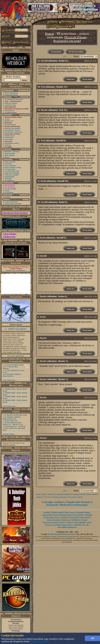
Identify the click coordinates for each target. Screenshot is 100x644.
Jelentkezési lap (10, 105)
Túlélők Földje (76, 37)
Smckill (44, 61)
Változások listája (11, 95)
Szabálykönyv (10, 111)
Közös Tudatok (10, 165)
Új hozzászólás (56, 52)
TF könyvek (9, 192)
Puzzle (7, 157)
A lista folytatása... (9, 380)
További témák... (9, 434)
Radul (43, 181)
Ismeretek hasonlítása (13, 128)
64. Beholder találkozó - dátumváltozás (12, 375)
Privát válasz (87, 79)
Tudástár (8, 145)
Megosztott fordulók (12, 173)
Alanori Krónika (53, 520)
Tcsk (43, 87)
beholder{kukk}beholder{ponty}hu (61, 534)
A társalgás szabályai (53, 502)
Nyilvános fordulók (12, 175)
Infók (38, 494)
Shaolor (44, 110)
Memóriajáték (10, 153)
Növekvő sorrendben (76, 52)
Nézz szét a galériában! (16, 356)
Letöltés (8, 197)
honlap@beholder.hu (16, 621)
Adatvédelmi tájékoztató (67, 527)
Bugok (40, 497)
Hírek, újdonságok (11, 93)
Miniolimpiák (10, 177)
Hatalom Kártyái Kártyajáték (71, 515)
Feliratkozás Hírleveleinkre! (15, 213)
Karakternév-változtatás (14, 132)
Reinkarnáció (10, 136)
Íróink (84, 520)
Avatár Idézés (9, 421)
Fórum (50, 34)
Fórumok (8, 164)
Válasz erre (70, 79)
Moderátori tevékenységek (74, 505)
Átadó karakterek (60, 497)
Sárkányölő (47, 515)
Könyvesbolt (85, 517)
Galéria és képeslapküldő (76, 522)
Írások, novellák (11, 189)
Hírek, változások (48, 494)
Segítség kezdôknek (63, 494)
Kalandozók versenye (12, 130)
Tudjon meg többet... (40, 641)
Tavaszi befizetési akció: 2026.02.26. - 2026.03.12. (12, 423)
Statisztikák (9, 138)
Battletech (76, 520)
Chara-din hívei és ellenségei (15, 428)
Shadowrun (66, 520)
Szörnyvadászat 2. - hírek (14, 426)
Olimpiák (8, 179)
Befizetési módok (11, 103)
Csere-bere (48, 497)
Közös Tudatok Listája (13, 167)
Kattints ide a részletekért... (16, 270)
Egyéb (80, 497)
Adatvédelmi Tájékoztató (10, 235)
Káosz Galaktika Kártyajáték (66, 517)
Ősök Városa (69, 513)
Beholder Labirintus (12, 151)
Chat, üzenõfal (10, 162)
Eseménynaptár (10, 124)
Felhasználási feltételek (13, 204)
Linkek (7, 191)
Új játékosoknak (11, 112)
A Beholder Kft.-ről (80, 525)
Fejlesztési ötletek (67, 41)
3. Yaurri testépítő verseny (14, 365)
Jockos (43, 317)
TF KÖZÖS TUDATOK (13, 415)
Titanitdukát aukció (12, 143)
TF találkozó (9, 180)
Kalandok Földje (83, 513)
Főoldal (47, 513)
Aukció (7, 119)
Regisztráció (66, 525)
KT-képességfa (10, 169)
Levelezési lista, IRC (12, 171)
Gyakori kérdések (11, 202)
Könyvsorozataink (50, 522)
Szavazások (9, 139)
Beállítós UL (9, 121)
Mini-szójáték (10, 155)
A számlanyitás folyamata (14, 99)
